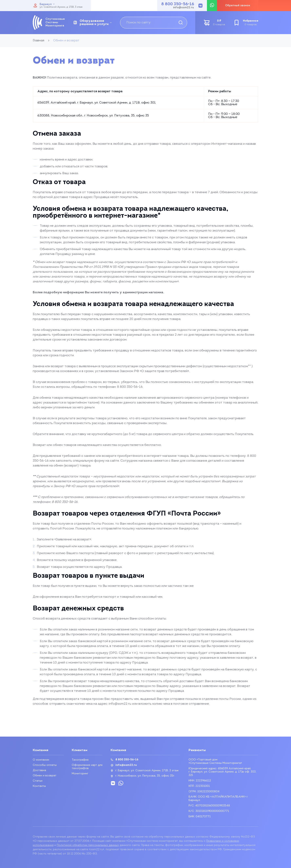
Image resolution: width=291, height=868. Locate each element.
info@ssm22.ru (184, 8)
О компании (41, 760)
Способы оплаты (45, 765)
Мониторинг (80, 774)
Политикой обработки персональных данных (88, 845)
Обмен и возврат (45, 776)
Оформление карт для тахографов (87, 767)
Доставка (39, 770)
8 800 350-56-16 (178, 4)
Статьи (38, 781)
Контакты (39, 786)
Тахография (80, 760)
